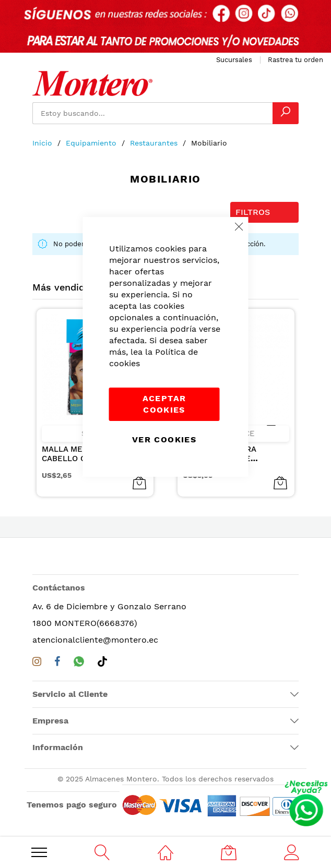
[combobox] (152, 113)
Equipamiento (92, 143)
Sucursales (234, 60)
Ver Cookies (164, 439)
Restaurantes (155, 143)
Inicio (44, 143)
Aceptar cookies (164, 404)
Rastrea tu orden (295, 60)
